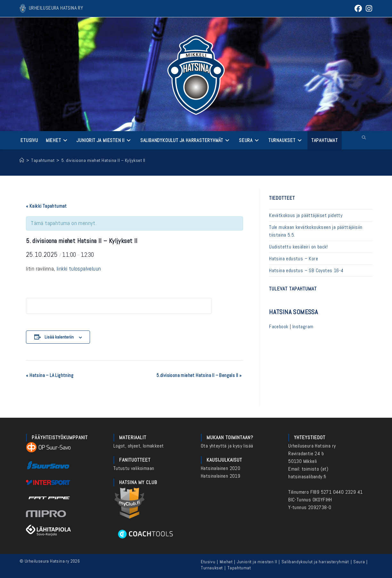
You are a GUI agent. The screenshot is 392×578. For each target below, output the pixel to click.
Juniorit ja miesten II (257, 562)
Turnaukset (212, 568)
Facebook (279, 327)
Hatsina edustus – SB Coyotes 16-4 (306, 270)
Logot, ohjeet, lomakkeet (139, 446)
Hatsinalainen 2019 (220, 476)
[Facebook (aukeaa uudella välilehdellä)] (358, 8)
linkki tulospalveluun (79, 269)
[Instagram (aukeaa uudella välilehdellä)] (368, 8)
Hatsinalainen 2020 (220, 468)
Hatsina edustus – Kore (294, 259)
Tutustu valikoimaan (134, 468)
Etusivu (208, 562)
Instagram (303, 327)
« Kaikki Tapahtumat (46, 206)
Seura (359, 562)
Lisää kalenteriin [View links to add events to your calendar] (59, 337)
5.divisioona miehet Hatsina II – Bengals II (199, 375)
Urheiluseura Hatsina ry (312, 446)
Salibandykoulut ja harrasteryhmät (315, 562)
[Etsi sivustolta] (364, 138)
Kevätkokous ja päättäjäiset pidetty (306, 215)
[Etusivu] (22, 160)
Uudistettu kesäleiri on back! (298, 247)
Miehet (226, 562)
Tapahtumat (239, 568)
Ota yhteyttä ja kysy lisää (227, 446)
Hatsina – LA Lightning (50, 375)
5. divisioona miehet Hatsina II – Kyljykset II (103, 160)
